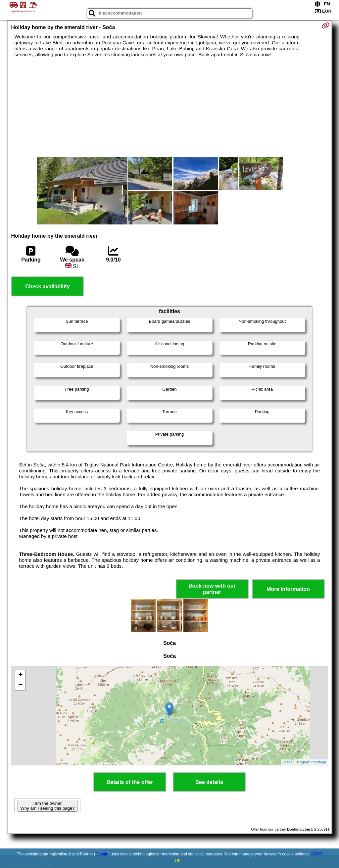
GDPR (317, 854)
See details (209, 782)
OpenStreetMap (313, 762)
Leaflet (288, 762)
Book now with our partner (212, 589)
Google (102, 854)
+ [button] (20, 675)
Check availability (47, 287)
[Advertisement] (170, 107)
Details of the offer (130, 782)
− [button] (20, 685)
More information (288, 589)
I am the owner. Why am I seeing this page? (47, 806)
